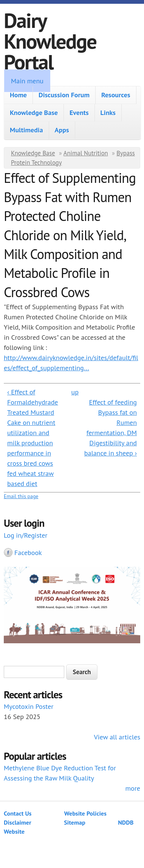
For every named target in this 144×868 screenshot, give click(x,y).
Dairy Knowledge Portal (50, 41)
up (75, 392)
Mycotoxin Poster (29, 706)
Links (108, 113)
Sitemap (75, 822)
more (133, 788)
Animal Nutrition (86, 153)
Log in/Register (26, 535)
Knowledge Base (34, 113)
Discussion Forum (64, 95)
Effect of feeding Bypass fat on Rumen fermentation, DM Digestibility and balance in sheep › (111, 428)
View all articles (117, 737)
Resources (116, 95)
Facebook (28, 553)
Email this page (21, 496)
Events (79, 113)
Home (18, 95)
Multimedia (26, 130)
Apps (62, 130)
